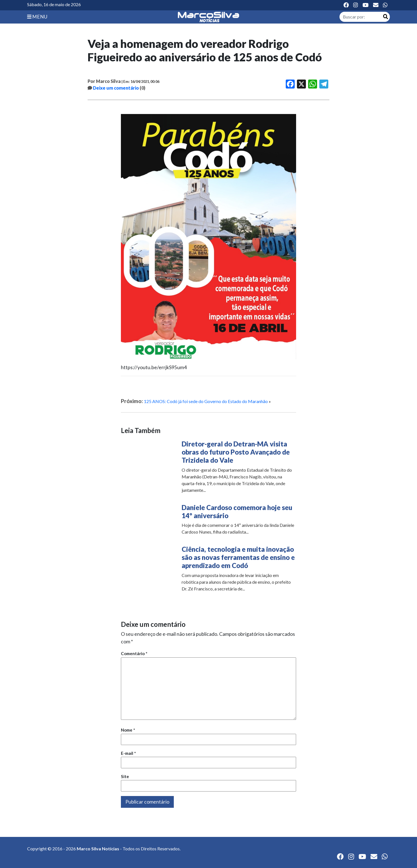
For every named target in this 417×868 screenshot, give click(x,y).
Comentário (134, 653)
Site (125, 776)
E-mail (128, 753)
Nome (128, 730)
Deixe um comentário (116, 88)
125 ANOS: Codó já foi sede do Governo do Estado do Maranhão (206, 401)
